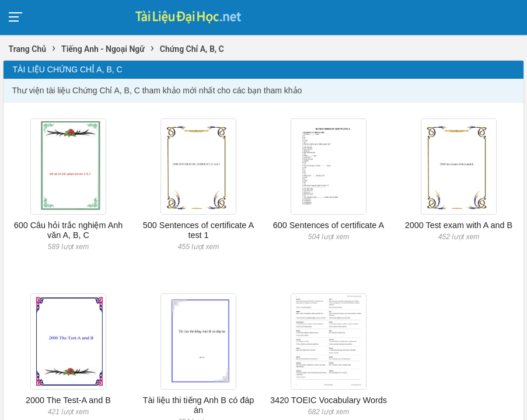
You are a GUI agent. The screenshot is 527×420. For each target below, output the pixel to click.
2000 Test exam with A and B (459, 225)
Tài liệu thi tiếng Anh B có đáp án (198, 405)
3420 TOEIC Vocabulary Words (329, 400)
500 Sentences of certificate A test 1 (198, 230)
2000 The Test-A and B (68, 400)
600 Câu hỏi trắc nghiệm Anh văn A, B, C (69, 230)
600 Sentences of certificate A (329, 225)
